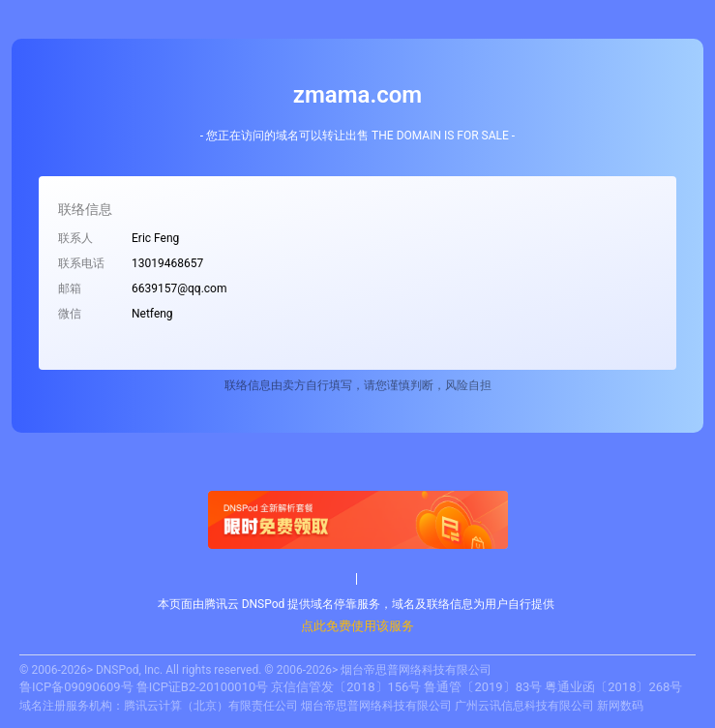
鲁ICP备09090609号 (76, 687)
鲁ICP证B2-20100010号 (203, 687)
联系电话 (81, 263)
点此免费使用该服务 (357, 626)
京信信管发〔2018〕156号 (346, 687)
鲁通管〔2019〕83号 (483, 687)
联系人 (75, 238)
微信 (70, 314)
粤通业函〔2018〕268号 (613, 687)
